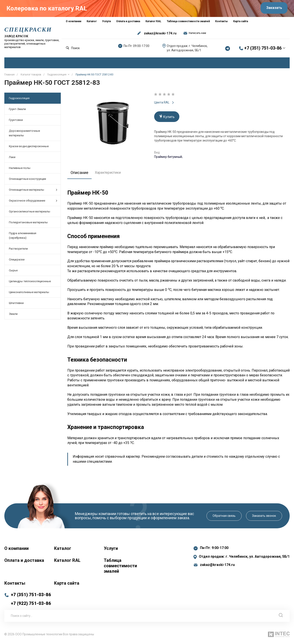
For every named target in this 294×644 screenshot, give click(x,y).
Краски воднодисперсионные (29, 148)
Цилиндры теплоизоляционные (30, 283)
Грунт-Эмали (17, 111)
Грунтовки (16, 122)
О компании (17, 550)
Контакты (15, 585)
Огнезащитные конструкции (27, 181)
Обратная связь (224, 517)
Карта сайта (67, 585)
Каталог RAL (67, 562)
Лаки (12, 159)
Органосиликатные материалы (30, 213)
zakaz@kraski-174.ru (160, 35)
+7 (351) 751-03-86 (263, 50)
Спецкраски (17, 261)
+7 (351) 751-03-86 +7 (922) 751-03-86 (31, 601)
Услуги (111, 550)
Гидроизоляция (19, 100)
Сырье (13, 272)
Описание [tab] (81, 174)
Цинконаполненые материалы (29, 294)
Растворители (18, 250)
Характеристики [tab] (110, 174)
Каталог (63, 550)
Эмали (13, 316)
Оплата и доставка (24, 562)
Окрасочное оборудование (33, 202)
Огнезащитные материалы (33, 191)
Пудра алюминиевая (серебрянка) (23, 237)
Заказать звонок (264, 517)
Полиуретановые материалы (28, 224)
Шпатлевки (16, 305)
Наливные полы (20, 170)
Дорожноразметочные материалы (24, 135)
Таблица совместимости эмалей (120, 567)
